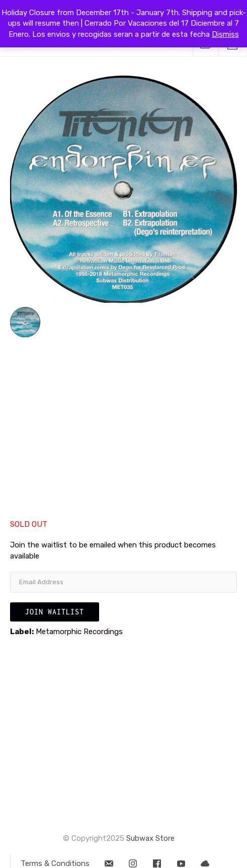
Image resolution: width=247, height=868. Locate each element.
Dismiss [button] (225, 34)
